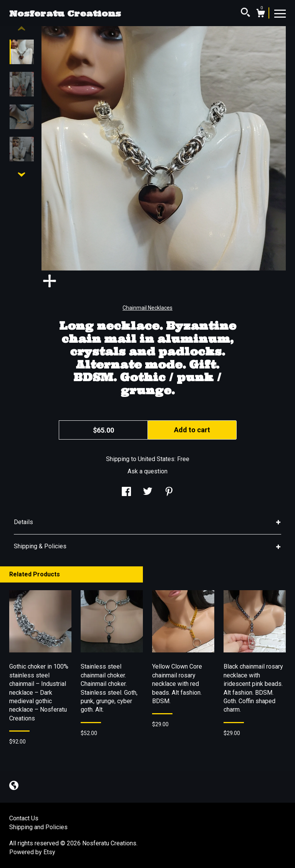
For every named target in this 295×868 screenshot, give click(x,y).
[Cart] (260, 14)
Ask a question (147, 471)
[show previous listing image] (22, 29)
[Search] (245, 13)
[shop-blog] (14, 786)
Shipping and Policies (38, 827)
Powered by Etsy (32, 852)
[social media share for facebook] (126, 492)
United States (156, 459)
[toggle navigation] (280, 13)
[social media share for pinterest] (169, 492)
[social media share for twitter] (148, 492)
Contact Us (24, 818)
